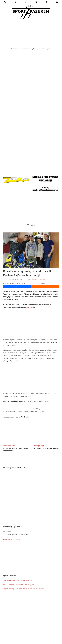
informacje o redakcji (13, 511)
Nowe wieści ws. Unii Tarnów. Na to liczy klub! (19, 557)
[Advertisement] (31, 34)
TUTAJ (30, 279)
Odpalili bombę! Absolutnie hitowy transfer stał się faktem (23, 561)
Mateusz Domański (38, 251)
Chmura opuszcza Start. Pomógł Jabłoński (18, 553)
